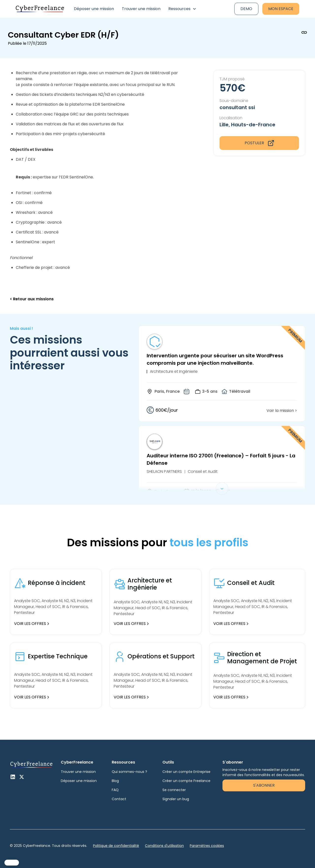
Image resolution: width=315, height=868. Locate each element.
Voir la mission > (282, 411)
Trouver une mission (141, 9)
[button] (182, 9)
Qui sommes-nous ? (129, 772)
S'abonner (264, 785)
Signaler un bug (176, 799)
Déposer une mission (94, 9)
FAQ (115, 790)
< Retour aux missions (32, 299)
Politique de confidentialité (116, 846)
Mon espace (281, 9)
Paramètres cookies (207, 846)
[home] (40, 9)
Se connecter (174, 790)
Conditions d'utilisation (164, 846)
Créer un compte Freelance (186, 781)
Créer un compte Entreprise (186, 772)
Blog (115, 781)
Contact (119, 799)
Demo (246, 9)
